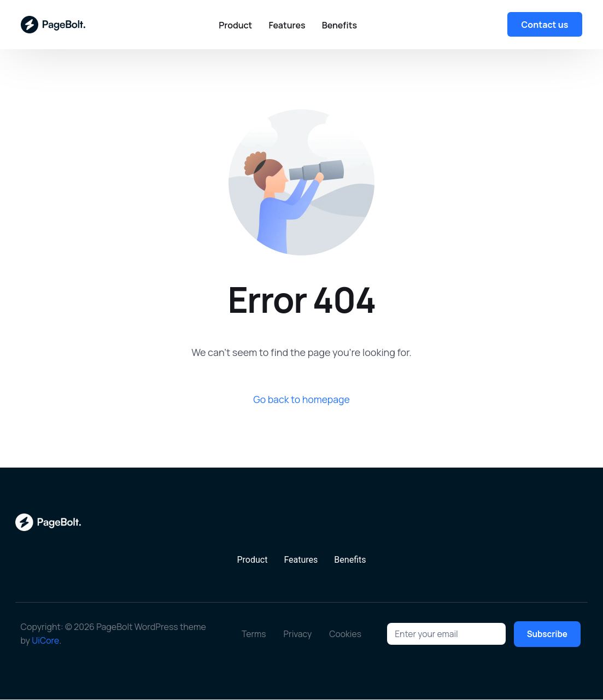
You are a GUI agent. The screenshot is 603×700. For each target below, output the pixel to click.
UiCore (46, 641)
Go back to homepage (302, 399)
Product (252, 560)
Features (301, 560)
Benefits (350, 560)
